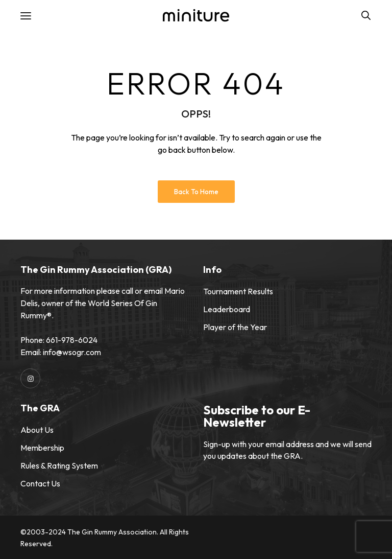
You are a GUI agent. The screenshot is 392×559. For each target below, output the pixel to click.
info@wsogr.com (72, 352)
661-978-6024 (72, 340)
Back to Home (196, 192)
